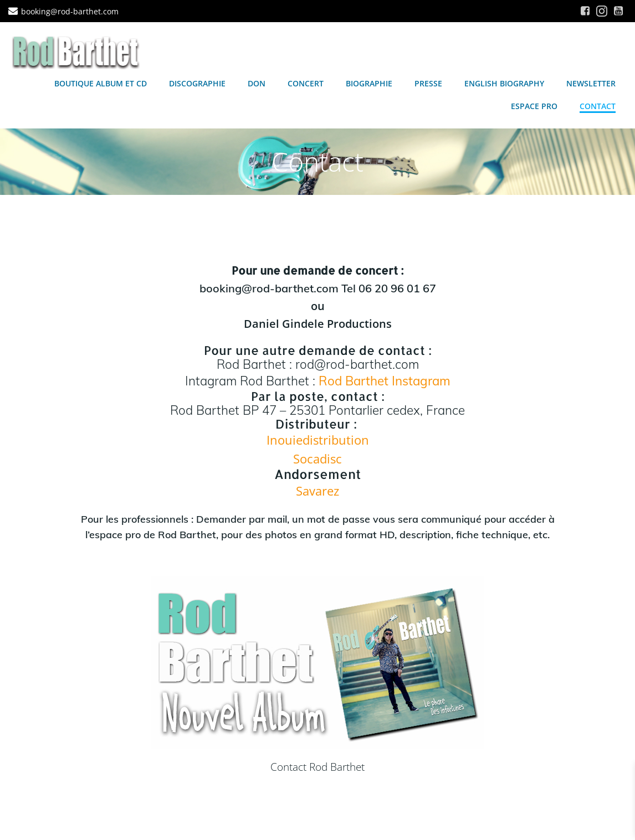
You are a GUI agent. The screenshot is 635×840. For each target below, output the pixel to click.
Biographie (369, 83)
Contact (598, 106)
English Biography (504, 83)
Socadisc (317, 459)
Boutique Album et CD (101, 83)
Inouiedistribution (318, 440)
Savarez (317, 491)
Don (257, 83)
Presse (428, 83)
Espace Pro (534, 106)
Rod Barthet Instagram (385, 381)
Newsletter (591, 83)
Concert (306, 83)
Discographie (197, 83)
